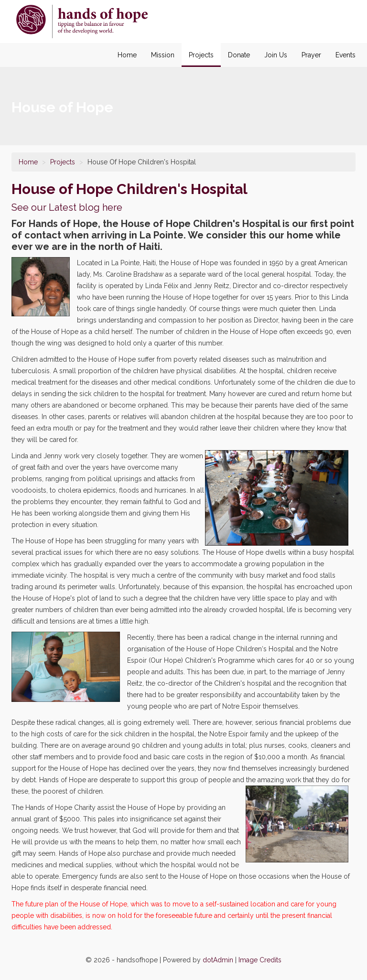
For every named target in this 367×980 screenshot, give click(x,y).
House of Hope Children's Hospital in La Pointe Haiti (82, 22)
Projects (201, 55)
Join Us (276, 55)
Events (345, 55)
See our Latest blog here (67, 207)
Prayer (311, 55)
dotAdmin (218, 960)
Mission (163, 55)
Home (127, 55)
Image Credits (260, 960)
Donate (239, 55)
